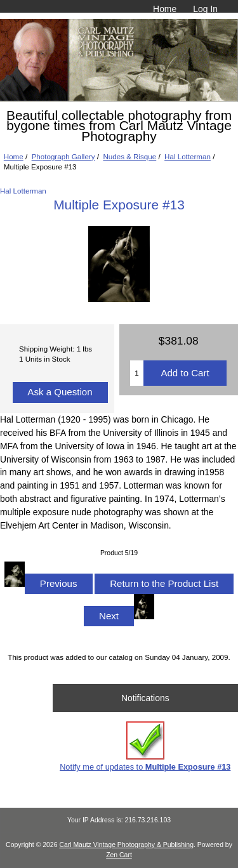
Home (165, 9)
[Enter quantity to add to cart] (137, 373)
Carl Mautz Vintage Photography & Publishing (126, 845)
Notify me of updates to (145, 746)
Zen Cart (119, 855)
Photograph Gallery (63, 156)
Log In (205, 9)
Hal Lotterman (188, 156)
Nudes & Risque (129, 156)
